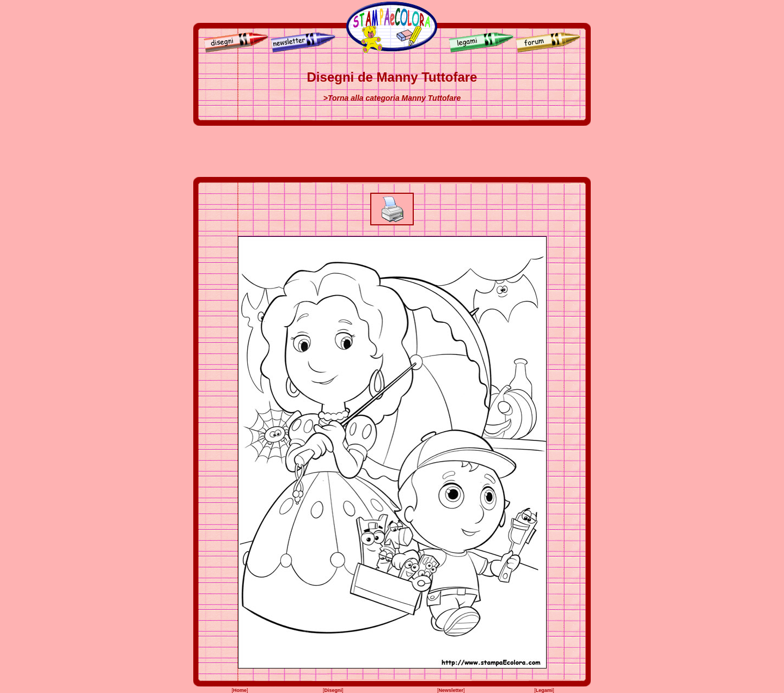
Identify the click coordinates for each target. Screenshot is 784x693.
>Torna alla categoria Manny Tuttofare (392, 98)
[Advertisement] (392, 151)
